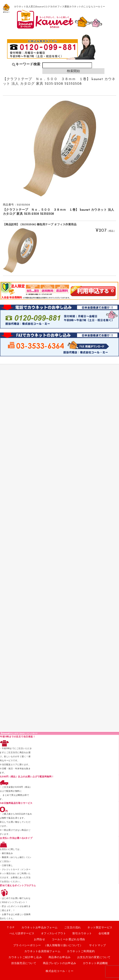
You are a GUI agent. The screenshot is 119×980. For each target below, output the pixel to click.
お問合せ (39, 940)
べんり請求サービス (22, 934)
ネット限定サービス (100, 928)
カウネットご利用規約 (81, 951)
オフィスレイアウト (54, 934)
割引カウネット (82, 934)
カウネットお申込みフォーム (40, 928)
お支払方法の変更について (94, 957)
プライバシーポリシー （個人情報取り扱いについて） (48, 946)
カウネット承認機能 (95, 963)
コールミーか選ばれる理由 (68, 940)
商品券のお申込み (60, 957)
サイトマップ (97, 946)
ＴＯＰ (11, 928)
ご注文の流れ (73, 928)
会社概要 (104, 934)
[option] (59, 148)
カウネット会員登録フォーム (42, 951)
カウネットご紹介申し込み (25, 957)
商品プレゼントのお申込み (60, 963)
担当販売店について (24, 963)
